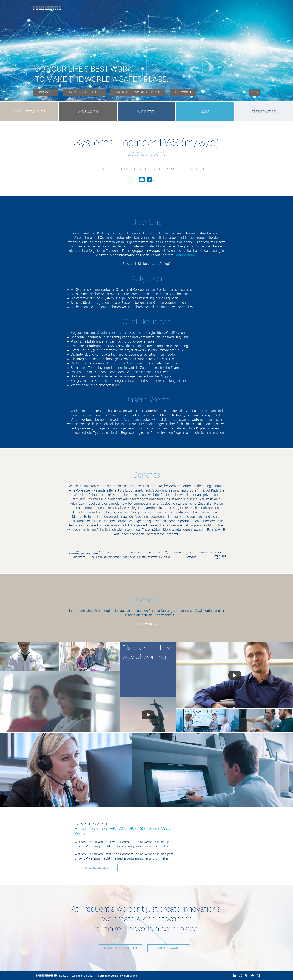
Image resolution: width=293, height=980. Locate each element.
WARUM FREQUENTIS (29, 112)
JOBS (205, 112)
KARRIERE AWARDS (171, 948)
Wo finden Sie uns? (83, 975)
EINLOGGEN (183, 92)
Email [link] (142, 179)
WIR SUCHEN (88, 112)
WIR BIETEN (146, 112)
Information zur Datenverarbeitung (117, 975)
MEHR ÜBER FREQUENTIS (119, 948)
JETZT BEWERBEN (264, 112)
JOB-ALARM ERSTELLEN (84, 92)
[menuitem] (46, 92)
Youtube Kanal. (186, 255)
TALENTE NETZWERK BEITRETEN (138, 92)
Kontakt (64, 975)
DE (252, 92)
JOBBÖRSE (46, 92)
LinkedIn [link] (150, 179)
